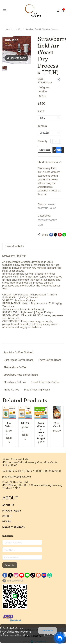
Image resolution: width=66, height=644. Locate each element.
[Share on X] (55, 235)
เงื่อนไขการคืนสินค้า (14, 527)
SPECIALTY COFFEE (48, 220)
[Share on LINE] (64, 235)
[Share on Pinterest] (60, 235)
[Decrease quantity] (51, 141)
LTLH (20, 29)
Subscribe (10, 565)
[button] (58, 11)
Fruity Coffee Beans (50, 360)
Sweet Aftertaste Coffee (45, 382)
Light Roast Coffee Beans (18, 360)
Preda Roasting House (37, 390)
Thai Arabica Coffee (15, 367)
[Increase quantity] (60, 141)
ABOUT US (8, 505)
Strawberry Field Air (15, 382)
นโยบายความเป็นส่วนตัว (15, 635)
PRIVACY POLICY (12, 511)
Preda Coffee (11, 390)
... (14, 29)
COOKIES (7, 516)
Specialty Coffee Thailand (18, 352)
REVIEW (7, 521)
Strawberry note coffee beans (21, 375)
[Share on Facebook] (51, 235)
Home (7, 29)
